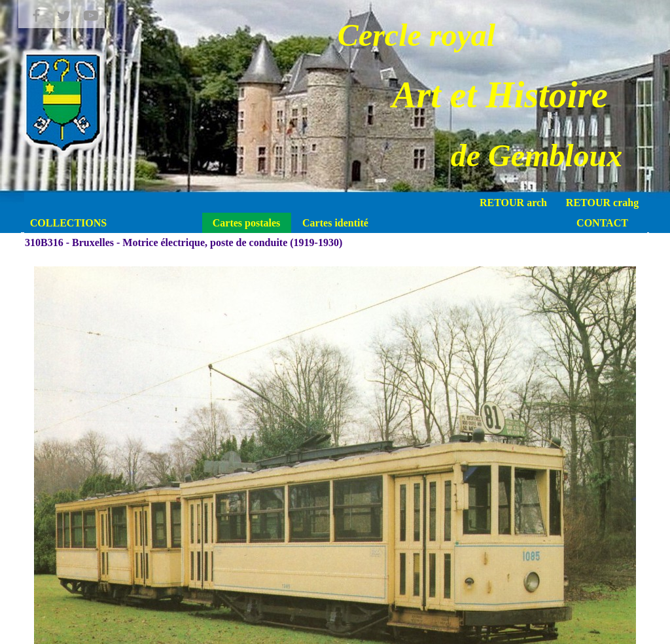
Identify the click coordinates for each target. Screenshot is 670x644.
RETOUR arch (513, 203)
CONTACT (602, 223)
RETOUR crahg (602, 203)
